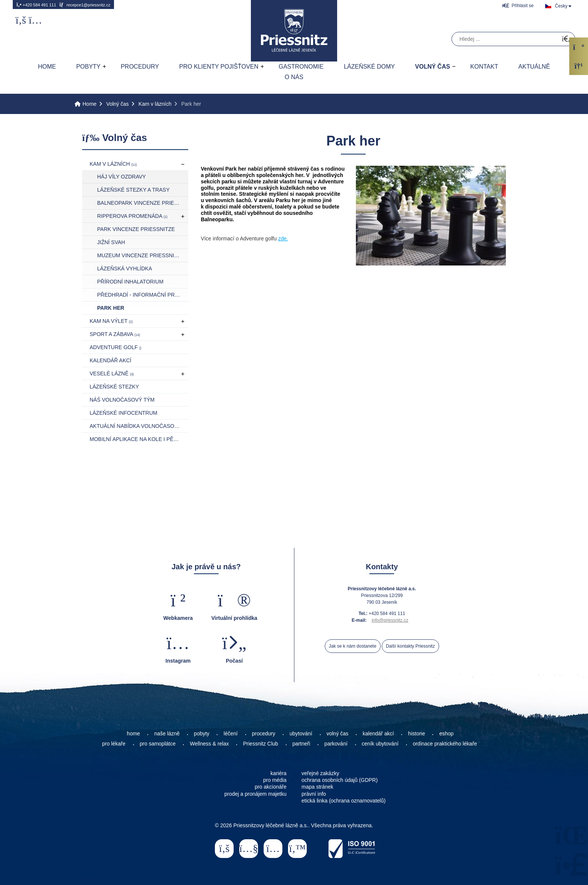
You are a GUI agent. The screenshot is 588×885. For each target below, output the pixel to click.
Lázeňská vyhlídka (124, 268)
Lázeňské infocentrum (123, 413)
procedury (264, 733)
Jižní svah (111, 242)
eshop (446, 733)
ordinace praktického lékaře (446, 744)
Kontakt (484, 67)
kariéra (278, 773)
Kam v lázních (155, 104)
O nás (294, 77)
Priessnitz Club (260, 744)
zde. (283, 238)
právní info (314, 794)
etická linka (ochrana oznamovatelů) (343, 801)
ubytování (301, 733)
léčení (230, 733)
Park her (111, 308)
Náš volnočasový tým (122, 400)
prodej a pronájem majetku (255, 794)
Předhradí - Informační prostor (143, 295)
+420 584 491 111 (36, 4)
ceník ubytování (380, 744)
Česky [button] (561, 6)
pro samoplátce (158, 744)
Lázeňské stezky (114, 387)
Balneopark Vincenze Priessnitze (143, 203)
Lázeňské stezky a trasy (133, 190)
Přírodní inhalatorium (130, 282)
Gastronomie (301, 67)
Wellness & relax (209, 744)
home (133, 733)
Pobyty (88, 67)
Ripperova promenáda (132, 216)
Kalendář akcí (110, 360)
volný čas (337, 733)
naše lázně (167, 733)
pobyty (202, 733)
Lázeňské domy (369, 67)
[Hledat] (566, 39)
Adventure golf (115, 347)
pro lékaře (114, 744)
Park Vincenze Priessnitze (136, 229)
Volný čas (433, 67)
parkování (336, 744)
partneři (301, 744)
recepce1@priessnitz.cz (85, 4)
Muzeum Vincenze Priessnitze (141, 255)
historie (416, 733)
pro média (275, 780)
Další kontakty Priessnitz (410, 646)
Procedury (140, 67)
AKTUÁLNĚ (534, 67)
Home (294, 31)
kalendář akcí (378, 733)
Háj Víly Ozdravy (121, 177)
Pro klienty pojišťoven (219, 67)
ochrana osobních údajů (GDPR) (340, 780)
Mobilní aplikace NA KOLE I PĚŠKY (137, 439)
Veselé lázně (112, 373)
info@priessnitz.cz (390, 620)
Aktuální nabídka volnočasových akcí (139, 426)
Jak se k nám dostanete (353, 646)
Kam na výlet (111, 321)
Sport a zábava (115, 334)
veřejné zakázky (320, 773)
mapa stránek (317, 787)
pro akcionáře (271, 787)
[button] (518, 5)
